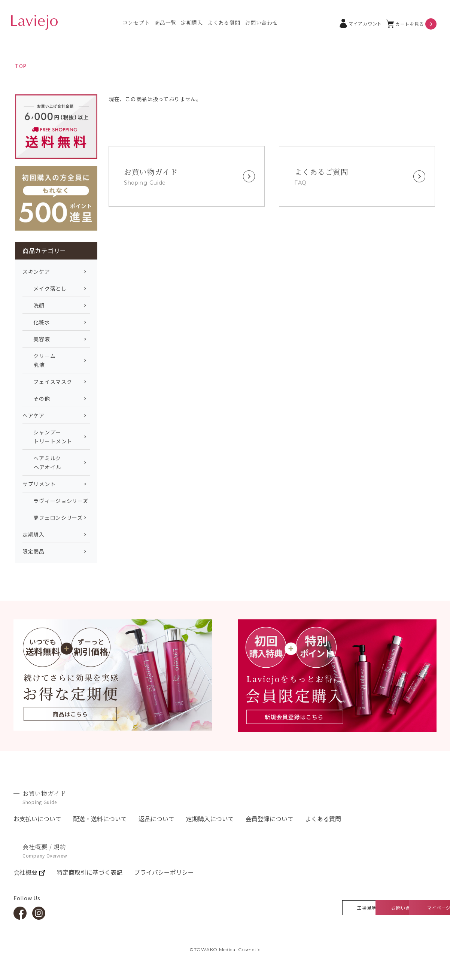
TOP (21, 66)
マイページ (407, 908)
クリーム (56, 361)
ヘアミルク (56, 463)
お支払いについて (37, 819)
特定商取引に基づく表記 (89, 872)
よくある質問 (224, 22)
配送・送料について (100, 819)
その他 (36, 398)
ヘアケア (34, 415)
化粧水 (36, 322)
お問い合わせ (261, 22)
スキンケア (36, 271)
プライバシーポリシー (164, 872)
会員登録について (270, 819)
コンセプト (136, 22)
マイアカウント (361, 23)
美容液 (36, 339)
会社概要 (29, 872)
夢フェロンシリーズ (53, 518)
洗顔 (34, 305)
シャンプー (56, 437)
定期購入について (210, 819)
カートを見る (411, 24)
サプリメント (39, 484)
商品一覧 (165, 22)
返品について (156, 819)
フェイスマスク (47, 382)
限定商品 (34, 551)
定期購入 (192, 22)
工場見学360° (275, 908)
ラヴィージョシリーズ (55, 501)
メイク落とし (45, 288)
